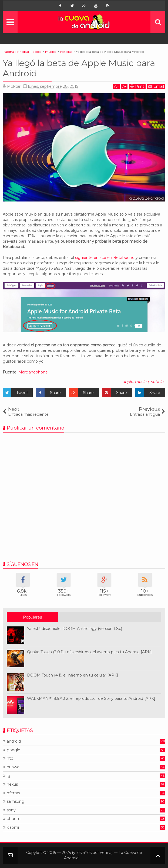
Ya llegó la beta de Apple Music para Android (79, 68)
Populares (32, 617)
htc (10, 758)
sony (11, 810)
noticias (158, 382)
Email (156, 86)
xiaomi (13, 828)
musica (142, 382)
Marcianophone (33, 372)
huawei (14, 767)
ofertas (13, 793)
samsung (16, 802)
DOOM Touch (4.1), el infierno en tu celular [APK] (73, 675)
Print (137, 86)
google (14, 750)
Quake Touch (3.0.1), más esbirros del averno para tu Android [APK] (89, 652)
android (14, 741)
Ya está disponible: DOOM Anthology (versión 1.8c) (75, 629)
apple (128, 382)
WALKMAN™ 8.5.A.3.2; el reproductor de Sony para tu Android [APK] (91, 698)
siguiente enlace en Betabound (105, 258)
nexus (12, 784)
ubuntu (14, 819)
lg (9, 776)
